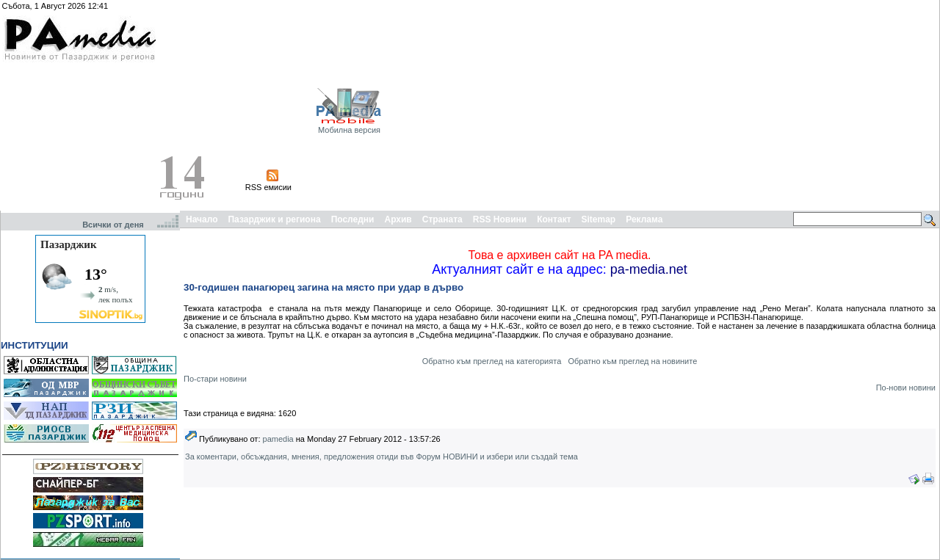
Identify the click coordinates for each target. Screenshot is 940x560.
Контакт (554, 219)
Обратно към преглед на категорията (492, 361)
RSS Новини (500, 219)
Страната (442, 219)
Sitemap (599, 219)
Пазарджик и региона (274, 219)
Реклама (644, 219)
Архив (398, 219)
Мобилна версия (349, 130)
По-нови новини (906, 388)
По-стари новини (215, 379)
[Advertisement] (764, 105)
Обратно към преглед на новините (632, 361)
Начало (202, 219)
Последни (353, 219)
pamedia (278, 439)
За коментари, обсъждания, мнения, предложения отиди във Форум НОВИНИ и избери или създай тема (382, 457)
